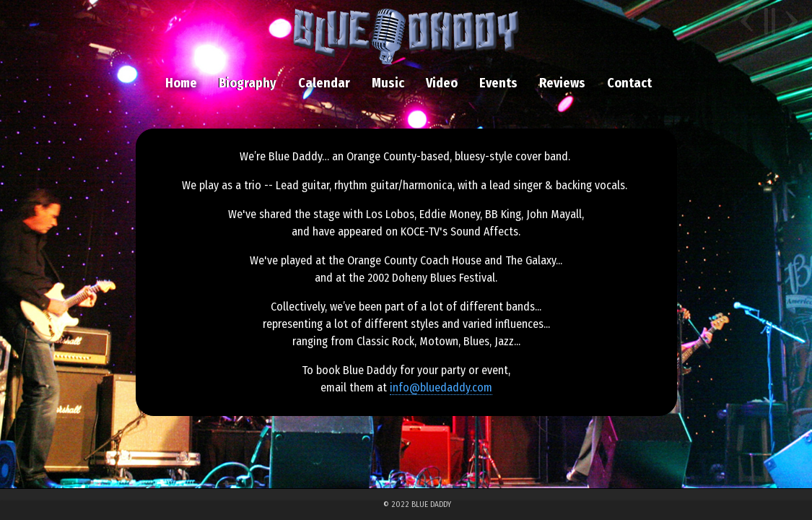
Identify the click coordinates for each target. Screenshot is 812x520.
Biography (248, 83)
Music (388, 83)
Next (790, 21)
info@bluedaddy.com (441, 387)
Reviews (562, 83)
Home (181, 83)
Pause (769, 21)
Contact (629, 83)
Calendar (324, 83)
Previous (748, 21)
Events (498, 83)
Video (442, 83)
